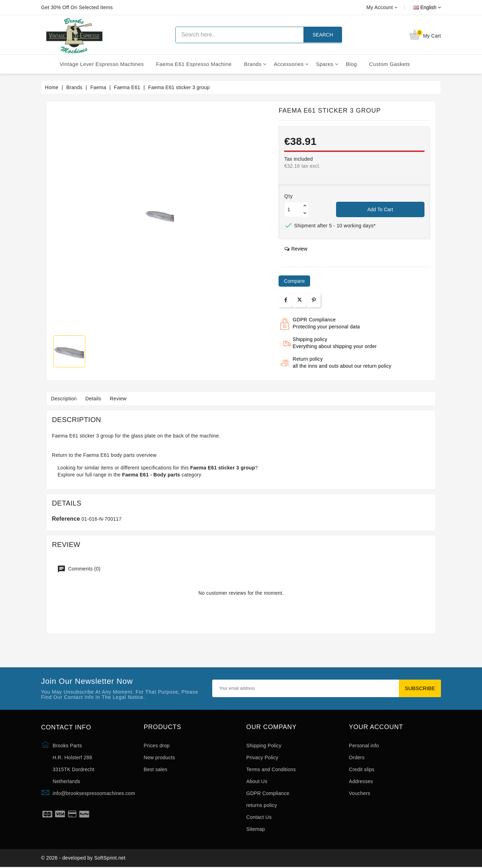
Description (65, 399)
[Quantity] (293, 209)
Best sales (156, 769)
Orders (357, 757)
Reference (66, 519)
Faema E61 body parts (109, 455)
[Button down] (305, 213)
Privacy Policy (262, 757)
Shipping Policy (264, 746)
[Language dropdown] (419, 7)
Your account (376, 727)
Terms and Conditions (271, 769)
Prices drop (157, 746)
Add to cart (380, 209)
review (296, 249)
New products (159, 757)
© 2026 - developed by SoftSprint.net (83, 859)
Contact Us (259, 817)
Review (123, 399)
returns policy (262, 805)
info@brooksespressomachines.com (94, 793)
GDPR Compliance (268, 793)
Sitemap (256, 829)
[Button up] (305, 206)
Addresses (361, 781)
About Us (257, 781)
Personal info (364, 746)
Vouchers (360, 793)
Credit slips (362, 769)
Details (96, 399)
